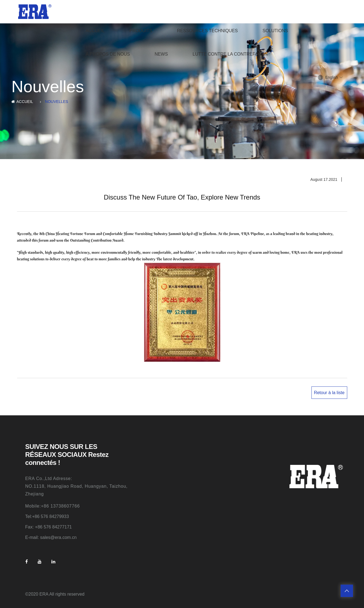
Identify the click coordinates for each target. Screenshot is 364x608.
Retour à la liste (329, 393)
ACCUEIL (95, 31)
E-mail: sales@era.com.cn (51, 537)
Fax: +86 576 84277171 (49, 527)
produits (141, 31)
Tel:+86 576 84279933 (47, 516)
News (161, 54)
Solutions (275, 31)
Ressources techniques (207, 31)
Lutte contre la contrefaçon (230, 54)
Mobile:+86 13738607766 (53, 506)
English (332, 77)
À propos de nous (108, 54)
